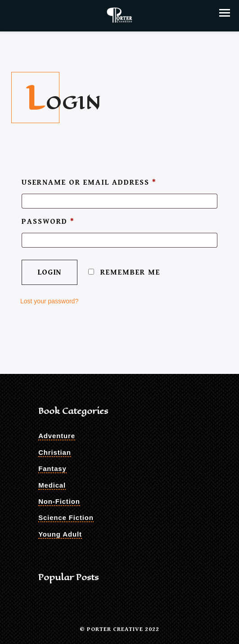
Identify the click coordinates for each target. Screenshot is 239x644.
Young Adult (60, 534)
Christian (55, 452)
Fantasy (52, 469)
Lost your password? (49, 301)
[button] (225, 13)
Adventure (57, 436)
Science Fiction (66, 517)
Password (48, 222)
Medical (52, 485)
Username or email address (89, 182)
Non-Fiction (59, 501)
